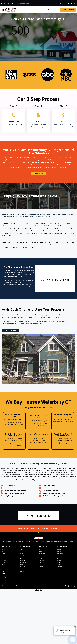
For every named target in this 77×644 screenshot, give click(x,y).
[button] (60, 3)
